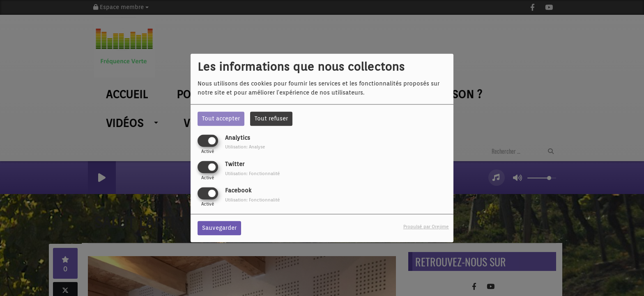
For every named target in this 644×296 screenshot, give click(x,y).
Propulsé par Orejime (426, 227)
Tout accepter (221, 118)
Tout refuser (271, 118)
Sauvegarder (219, 228)
